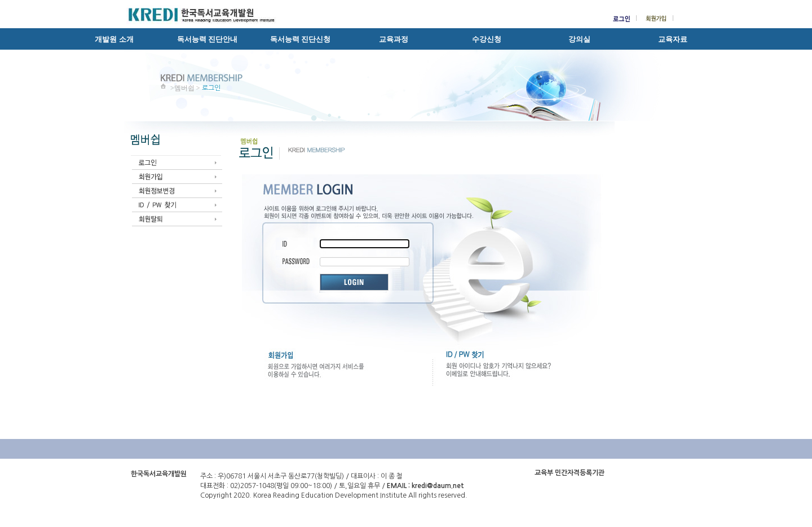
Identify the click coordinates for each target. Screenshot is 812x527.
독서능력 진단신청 (300, 39)
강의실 (579, 39)
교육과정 (394, 39)
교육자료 (673, 39)
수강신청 (487, 39)
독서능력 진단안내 (207, 39)
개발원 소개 (114, 39)
